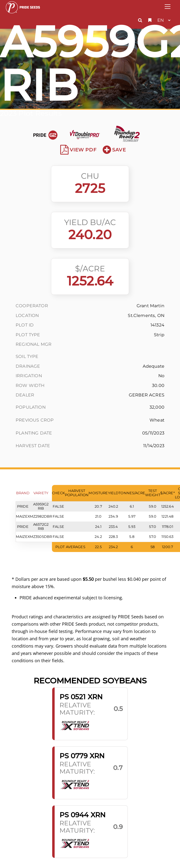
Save (114, 150)
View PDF (78, 150)
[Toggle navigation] (168, 7)
